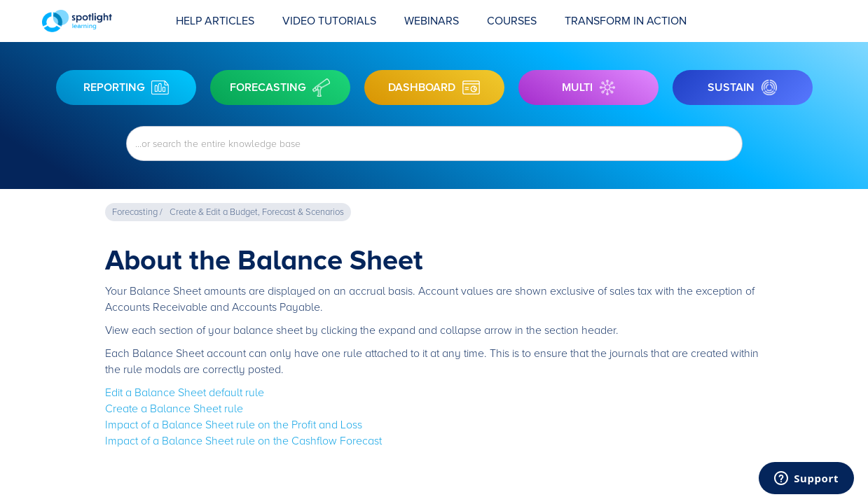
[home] (102, 21)
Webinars (432, 21)
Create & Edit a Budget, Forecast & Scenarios (257, 212)
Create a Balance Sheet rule (174, 409)
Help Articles (215, 21)
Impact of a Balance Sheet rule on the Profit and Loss (234, 425)
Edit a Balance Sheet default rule (185, 393)
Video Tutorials (329, 21)
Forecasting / (137, 212)
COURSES (512, 21)
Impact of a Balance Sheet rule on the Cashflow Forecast (243, 441)
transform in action (626, 21)
